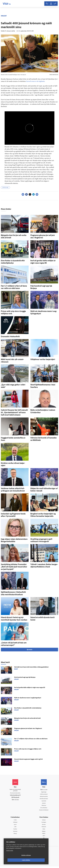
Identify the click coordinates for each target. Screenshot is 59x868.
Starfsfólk (44, 801)
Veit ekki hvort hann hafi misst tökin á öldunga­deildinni (31, 667)
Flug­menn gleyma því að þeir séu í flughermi (28, 729)
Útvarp (15, 835)
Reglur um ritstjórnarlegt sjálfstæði (15, 791)
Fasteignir (44, 823)
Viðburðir (44, 828)
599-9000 (17, 801)
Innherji (44, 821)
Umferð (44, 804)
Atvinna (44, 826)
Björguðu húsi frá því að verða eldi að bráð (27, 718)
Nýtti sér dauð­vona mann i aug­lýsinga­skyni (28, 698)
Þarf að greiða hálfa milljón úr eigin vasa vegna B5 (30, 688)
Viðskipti (15, 823)
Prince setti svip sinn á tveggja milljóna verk (28, 749)
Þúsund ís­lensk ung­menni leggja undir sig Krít (28, 759)
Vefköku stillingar (15, 860)
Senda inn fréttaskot (44, 811)
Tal (44, 840)
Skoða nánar (10, 855)
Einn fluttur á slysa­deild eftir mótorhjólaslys (28, 708)
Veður (44, 830)
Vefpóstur (44, 806)
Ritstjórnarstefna (44, 797)
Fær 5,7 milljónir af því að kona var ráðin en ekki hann (31, 739)
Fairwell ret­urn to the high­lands (36, 81)
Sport (15, 826)
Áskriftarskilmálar (44, 799)
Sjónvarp (15, 833)
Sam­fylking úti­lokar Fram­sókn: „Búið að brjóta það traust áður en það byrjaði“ (14, 567)
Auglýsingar (44, 792)
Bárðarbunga (5, 188)
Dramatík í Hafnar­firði (10, 337)
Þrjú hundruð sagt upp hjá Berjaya (25, 677)
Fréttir (15, 821)
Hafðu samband (44, 794)
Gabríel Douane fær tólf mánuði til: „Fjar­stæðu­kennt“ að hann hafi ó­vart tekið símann (14, 413)
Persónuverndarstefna (15, 794)
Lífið (15, 828)
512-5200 (45, 790)
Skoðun (15, 830)
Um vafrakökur (44, 808)
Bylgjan (44, 833)
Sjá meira (29, 650)
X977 (44, 837)
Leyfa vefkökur (37, 860)
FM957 (44, 835)
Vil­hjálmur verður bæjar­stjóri (43, 360)
